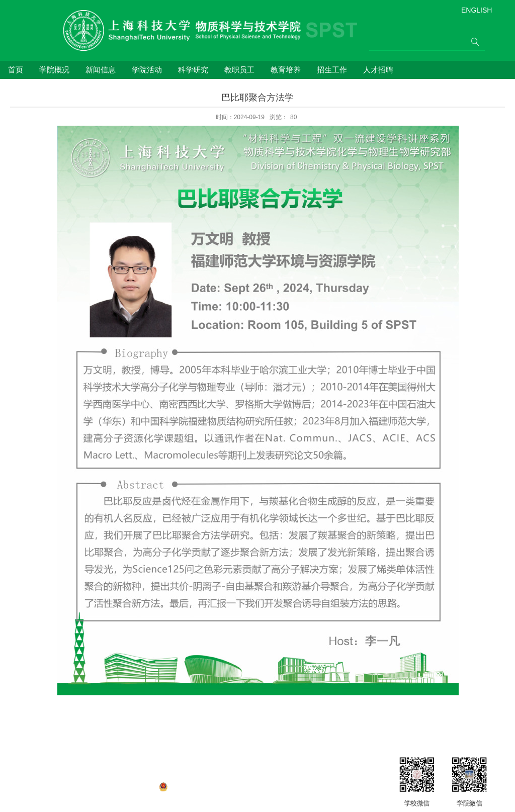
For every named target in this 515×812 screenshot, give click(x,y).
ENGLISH (477, 10)
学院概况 (54, 70)
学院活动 (147, 70)
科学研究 (193, 70)
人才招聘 (378, 70)
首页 (16, 70)
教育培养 (286, 70)
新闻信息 (101, 70)
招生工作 (332, 70)
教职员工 (239, 70)
